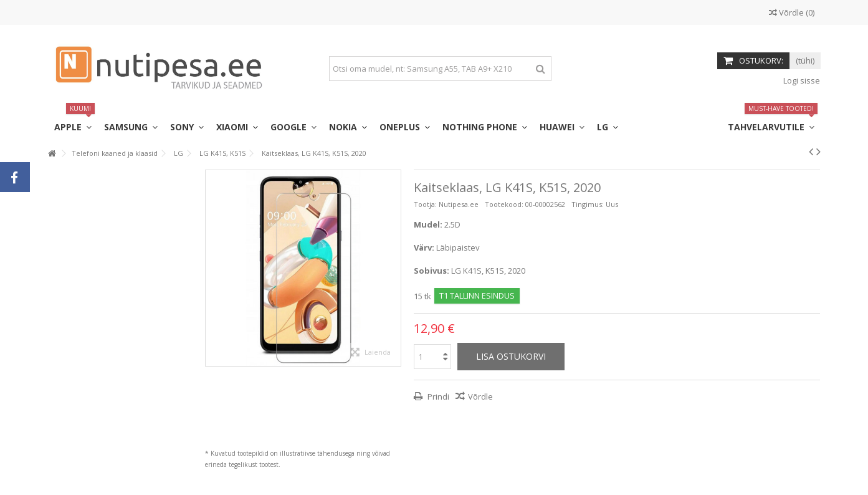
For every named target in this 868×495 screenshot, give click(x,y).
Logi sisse (801, 80)
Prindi (437, 396)
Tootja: (425, 204)
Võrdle (480, 396)
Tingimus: (588, 204)
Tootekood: (504, 204)
